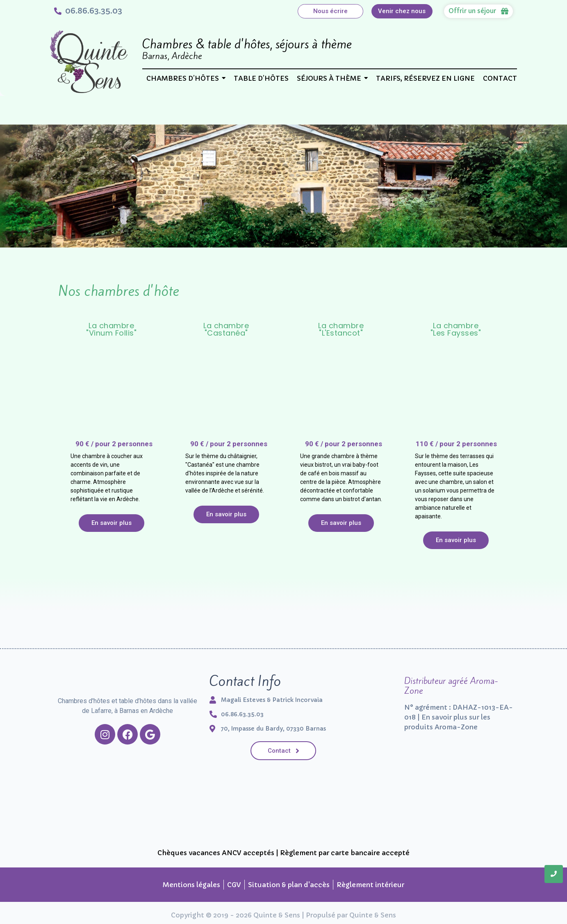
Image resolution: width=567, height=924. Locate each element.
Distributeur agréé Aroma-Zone (451, 686)
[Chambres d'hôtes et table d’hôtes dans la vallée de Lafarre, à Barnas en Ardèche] (128, 677)
